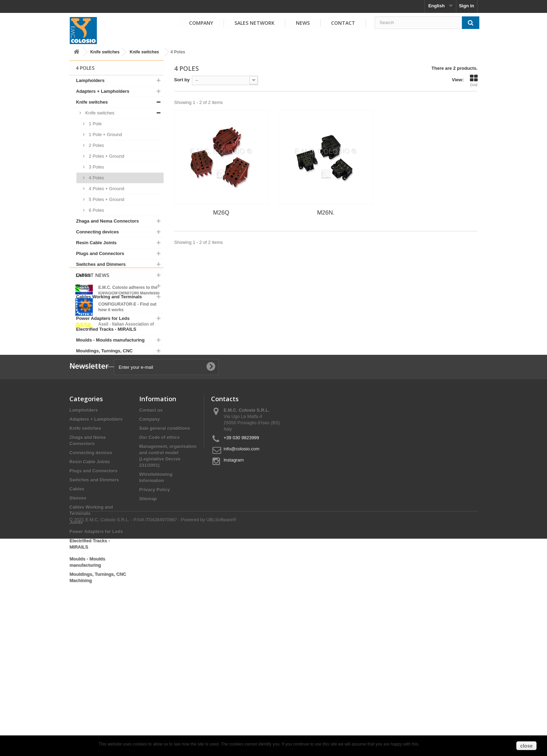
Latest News (92, 385)
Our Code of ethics (159, 569)
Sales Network (254, 23)
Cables (84, 275)
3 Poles (96, 167)
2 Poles (96, 145)
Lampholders (90, 80)
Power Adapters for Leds (103, 318)
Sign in (467, 6)
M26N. (326, 213)
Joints (83, 308)
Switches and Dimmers (101, 264)
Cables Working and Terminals (109, 297)
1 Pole (95, 124)
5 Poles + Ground (106, 199)
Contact (343, 23)
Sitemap (148, 630)
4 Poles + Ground (106, 189)
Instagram (234, 592)
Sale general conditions (165, 560)
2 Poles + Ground (106, 156)
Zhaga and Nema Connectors (107, 221)
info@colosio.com (242, 580)
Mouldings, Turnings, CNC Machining (104, 356)
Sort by (182, 80)
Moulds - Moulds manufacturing (110, 340)
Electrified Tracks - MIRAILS (106, 329)
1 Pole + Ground (105, 134)
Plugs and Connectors (100, 253)
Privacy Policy (155, 621)
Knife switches (105, 52)
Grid (474, 81)
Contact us (151, 542)
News (303, 23)
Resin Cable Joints (96, 243)
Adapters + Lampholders (103, 91)
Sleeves (84, 286)
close (526, 746)
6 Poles (96, 210)
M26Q (221, 213)
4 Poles (96, 178)
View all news (117, 453)
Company (201, 23)
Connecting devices (98, 232)
